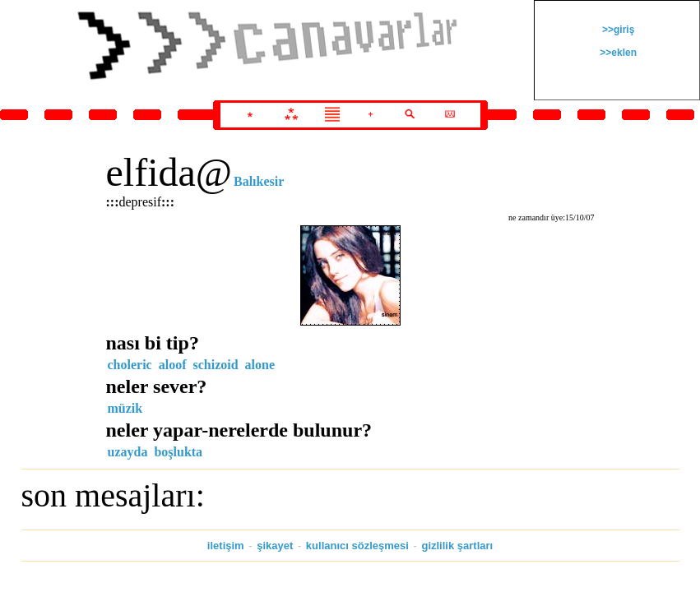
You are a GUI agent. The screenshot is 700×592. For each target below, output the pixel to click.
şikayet (275, 546)
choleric (130, 365)
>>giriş (617, 30)
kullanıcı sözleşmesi (357, 546)
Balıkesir (259, 181)
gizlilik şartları (457, 546)
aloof (173, 365)
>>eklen (617, 53)
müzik (125, 408)
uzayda (128, 452)
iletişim (226, 546)
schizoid (215, 365)
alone (260, 365)
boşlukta (178, 452)
